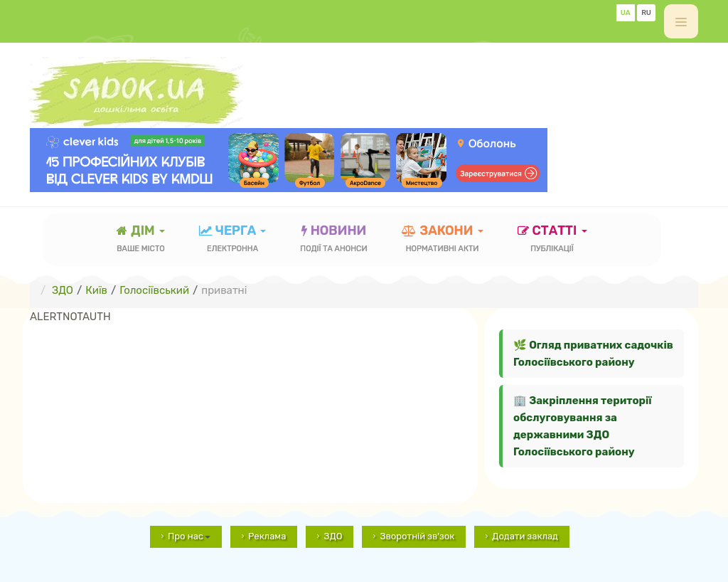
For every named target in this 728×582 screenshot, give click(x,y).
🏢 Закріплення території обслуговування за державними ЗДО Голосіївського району (583, 426)
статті (552, 240)
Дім (141, 240)
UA (626, 13)
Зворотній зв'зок (417, 536)
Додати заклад (525, 536)
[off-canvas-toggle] (681, 21)
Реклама (267, 536)
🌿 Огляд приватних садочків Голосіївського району (593, 354)
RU (646, 13)
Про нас (189, 536)
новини (333, 240)
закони (443, 240)
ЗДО (333, 536)
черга (233, 240)
